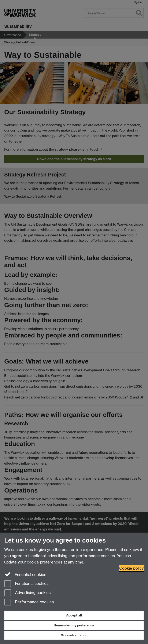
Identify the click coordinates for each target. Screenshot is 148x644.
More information (74, 635)
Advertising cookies (27, 593)
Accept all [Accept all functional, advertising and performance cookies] (74, 615)
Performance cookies (29, 602)
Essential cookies (25, 574)
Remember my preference (74, 625)
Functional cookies (26, 584)
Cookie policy (132, 568)
